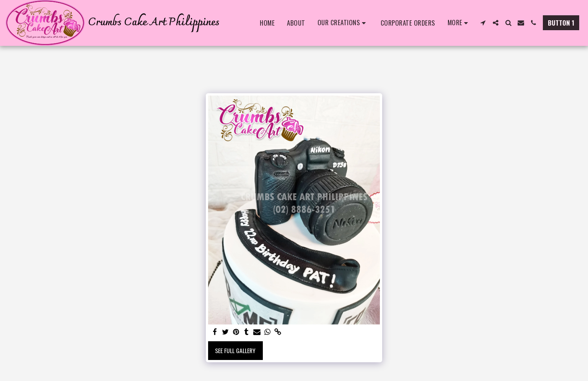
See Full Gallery (235, 350)
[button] (343, 23)
